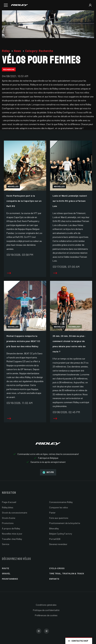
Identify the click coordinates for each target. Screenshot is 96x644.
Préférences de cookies (46, 615)
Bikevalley (54, 528)
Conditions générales (46, 605)
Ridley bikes (8, 507)
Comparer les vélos (59, 507)
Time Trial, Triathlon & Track (67, 573)
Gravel (6, 573)
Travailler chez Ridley (12, 539)
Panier (52, 513)
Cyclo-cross (57, 568)
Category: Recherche (39, 51)
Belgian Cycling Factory (61, 534)
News (18, 51)
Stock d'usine (9, 518)
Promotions (8, 523)
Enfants (54, 579)
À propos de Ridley (11, 528)
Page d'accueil (9, 502)
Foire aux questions (59, 518)
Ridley (6, 51)
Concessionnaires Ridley (61, 502)
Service (6, 544)
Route (5, 568)
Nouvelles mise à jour (12, 534)
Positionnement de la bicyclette (65, 523)
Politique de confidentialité (46, 610)
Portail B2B (55, 539)
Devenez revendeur (58, 544)
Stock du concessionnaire (15, 513)
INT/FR (48, 472)
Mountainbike (10, 579)
